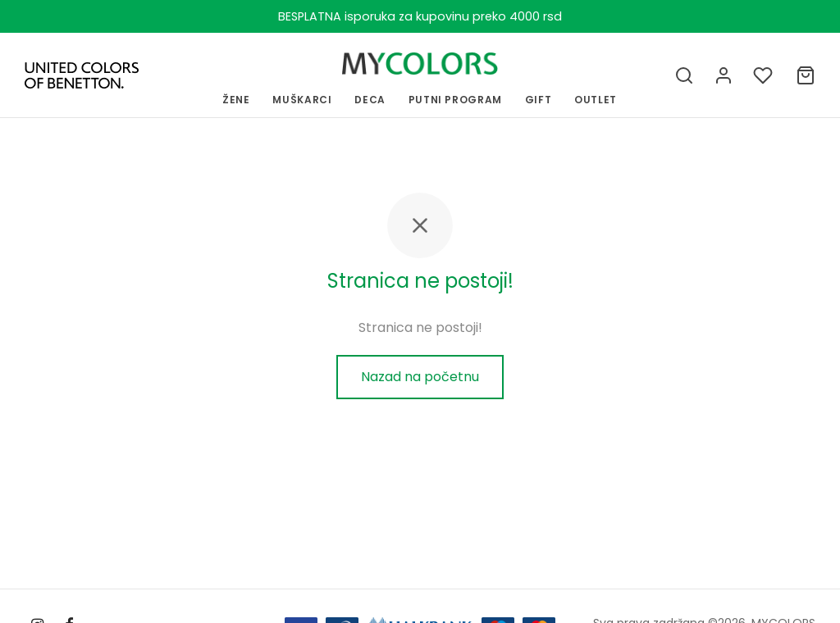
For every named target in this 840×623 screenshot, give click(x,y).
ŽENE (236, 100)
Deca (370, 100)
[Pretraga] (684, 75)
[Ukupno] (806, 75)
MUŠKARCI (302, 100)
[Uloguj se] (724, 75)
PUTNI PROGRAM (455, 100)
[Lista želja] (765, 75)
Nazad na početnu (420, 377)
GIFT (539, 100)
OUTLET (596, 100)
